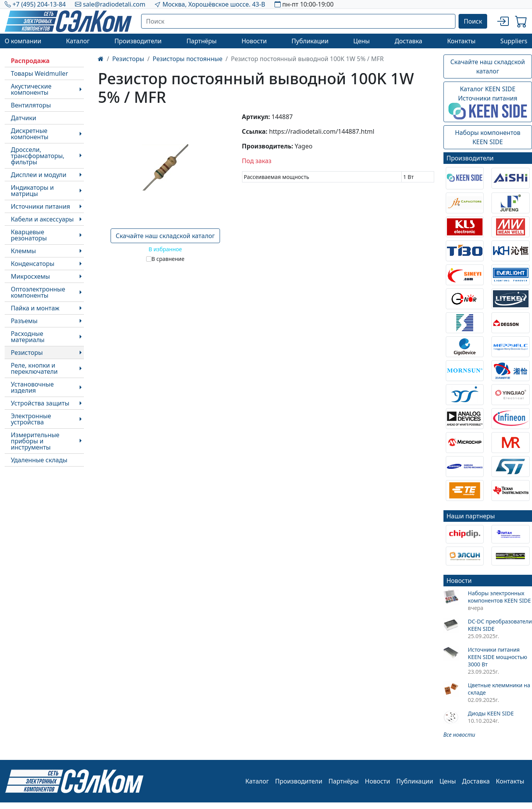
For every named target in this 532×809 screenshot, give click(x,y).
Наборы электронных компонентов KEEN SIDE (499, 597)
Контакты (461, 41)
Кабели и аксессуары (42, 219)
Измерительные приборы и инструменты (35, 441)
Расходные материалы (28, 337)
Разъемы (24, 321)
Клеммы (23, 251)
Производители (138, 41)
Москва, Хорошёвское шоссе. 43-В (214, 4)
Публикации (310, 41)
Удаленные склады (39, 460)
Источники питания (40, 206)
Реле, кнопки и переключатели (34, 368)
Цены (362, 41)
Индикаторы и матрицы (32, 191)
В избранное (165, 249)
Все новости (459, 735)
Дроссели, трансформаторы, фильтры (38, 156)
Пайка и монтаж (35, 308)
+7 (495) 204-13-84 (39, 4)
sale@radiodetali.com (114, 4)
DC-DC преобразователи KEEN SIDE (500, 625)
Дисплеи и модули (39, 175)
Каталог (78, 41)
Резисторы (27, 353)
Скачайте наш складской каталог (165, 236)
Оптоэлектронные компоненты (38, 292)
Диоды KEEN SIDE (491, 713)
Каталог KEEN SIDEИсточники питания (488, 102)
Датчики (24, 118)
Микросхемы (30, 276)
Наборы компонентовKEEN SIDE (488, 137)
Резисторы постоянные (188, 59)
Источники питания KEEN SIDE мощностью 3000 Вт (497, 657)
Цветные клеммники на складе (499, 689)
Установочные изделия (32, 387)
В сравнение (168, 259)
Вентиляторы (31, 105)
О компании (23, 41)
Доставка (409, 41)
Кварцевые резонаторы (29, 235)
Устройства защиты (40, 403)
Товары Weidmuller (39, 73)
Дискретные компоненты (30, 134)
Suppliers (514, 41)
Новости (254, 41)
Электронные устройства (31, 419)
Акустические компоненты (31, 89)
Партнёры (201, 41)
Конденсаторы (33, 264)
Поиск (473, 21)
